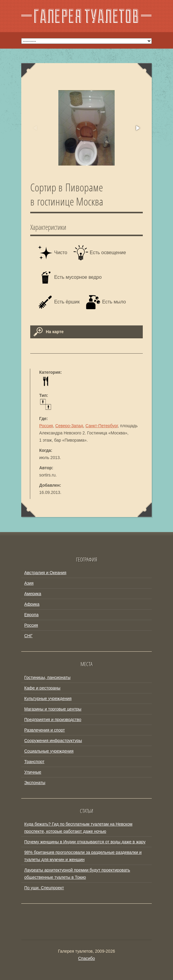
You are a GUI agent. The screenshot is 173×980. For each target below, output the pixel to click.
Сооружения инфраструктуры (53, 741)
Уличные (33, 772)
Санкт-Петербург (101, 426)
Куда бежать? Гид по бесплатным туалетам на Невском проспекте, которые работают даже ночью (78, 828)
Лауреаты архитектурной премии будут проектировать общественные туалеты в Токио (77, 874)
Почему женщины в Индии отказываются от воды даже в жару (85, 842)
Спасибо (86, 958)
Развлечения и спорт (45, 730)
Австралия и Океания (45, 573)
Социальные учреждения (49, 751)
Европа (31, 615)
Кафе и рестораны (42, 688)
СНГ (28, 636)
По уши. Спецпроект (44, 888)
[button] (137, 128)
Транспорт (34, 762)
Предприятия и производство (53, 720)
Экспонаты (35, 783)
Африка (32, 604)
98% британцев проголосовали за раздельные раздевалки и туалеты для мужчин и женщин (83, 856)
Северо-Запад (69, 426)
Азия (29, 583)
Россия (46, 426)
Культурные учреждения (48, 698)
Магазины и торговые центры (53, 709)
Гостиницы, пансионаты (47, 677)
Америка (33, 594)
